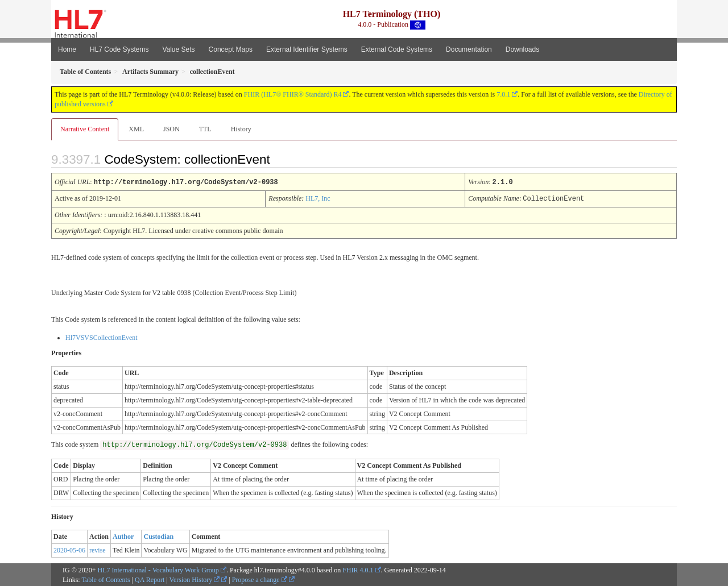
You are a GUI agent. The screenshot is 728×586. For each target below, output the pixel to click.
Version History (195, 579)
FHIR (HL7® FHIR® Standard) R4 (293, 94)
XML (136, 129)
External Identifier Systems (307, 49)
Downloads (522, 49)
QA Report (150, 579)
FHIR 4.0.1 (358, 569)
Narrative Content (85, 129)
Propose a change (260, 579)
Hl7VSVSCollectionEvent (102, 336)
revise (98, 549)
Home (67, 49)
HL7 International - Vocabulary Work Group (158, 569)
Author (123, 535)
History (241, 129)
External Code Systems (397, 49)
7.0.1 (503, 94)
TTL (205, 129)
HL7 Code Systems (119, 49)
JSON (171, 129)
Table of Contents (106, 579)
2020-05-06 (69, 549)
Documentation (469, 49)
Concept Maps (231, 49)
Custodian (158, 535)
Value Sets (178, 49)
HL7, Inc (318, 198)
